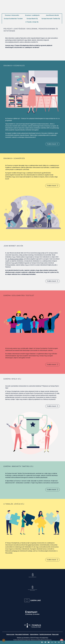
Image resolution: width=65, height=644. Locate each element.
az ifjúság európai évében (16, 259)
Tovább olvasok (53, 144)
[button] (42, 642)
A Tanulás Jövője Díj (32, 22)
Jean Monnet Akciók (52, 15)
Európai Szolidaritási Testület (13, 19)
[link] (59, 642)
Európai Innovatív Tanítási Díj (51, 19)
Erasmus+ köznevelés (12, 15)
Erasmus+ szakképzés (32, 15)
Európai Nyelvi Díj (32, 19)
